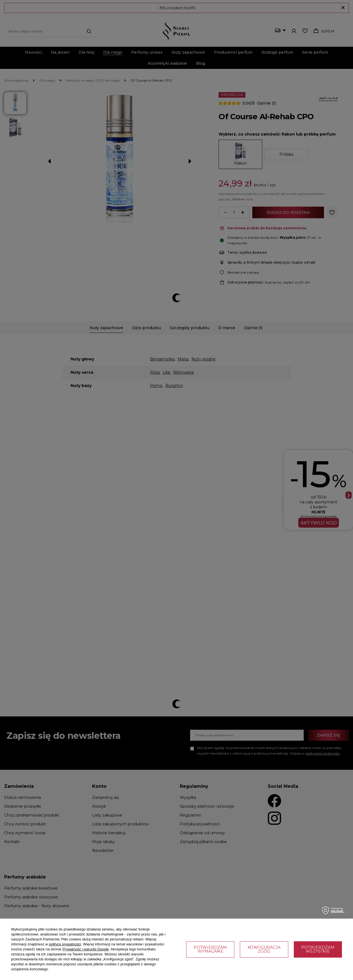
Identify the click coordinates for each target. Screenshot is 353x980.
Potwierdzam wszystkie (318, 949)
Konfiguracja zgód (264, 949)
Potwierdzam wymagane (210, 949)
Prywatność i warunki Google (86, 949)
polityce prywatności (65, 944)
